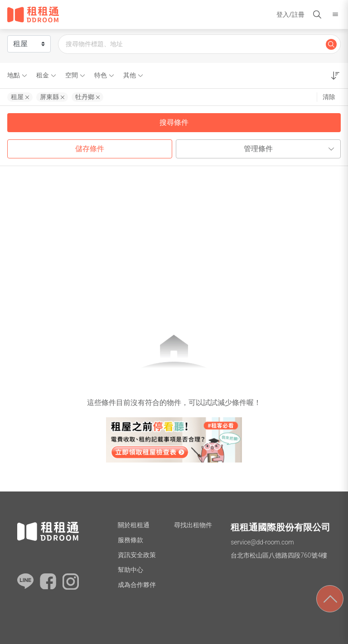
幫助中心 (130, 570)
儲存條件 (90, 149)
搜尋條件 (174, 122)
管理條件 (290, 149)
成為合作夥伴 (137, 585)
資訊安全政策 (137, 555)
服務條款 (130, 540)
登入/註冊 (290, 14)
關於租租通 (134, 525)
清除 (329, 97)
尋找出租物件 (193, 525)
